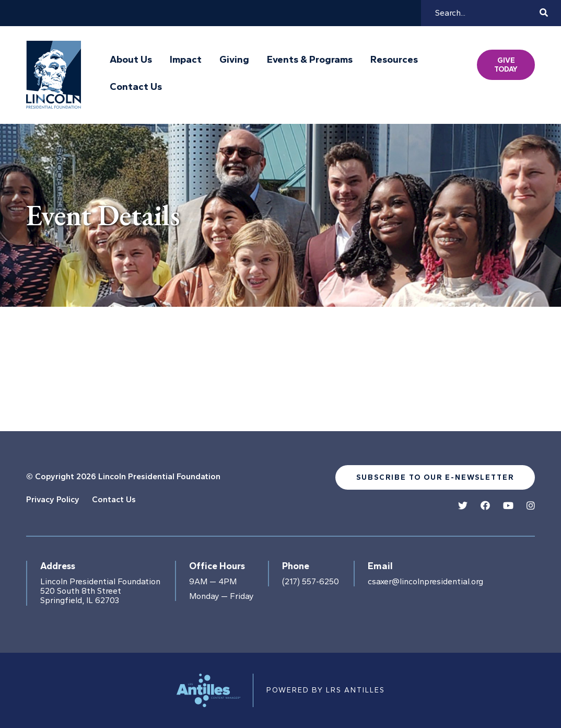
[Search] (486, 13)
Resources (394, 60)
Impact (186, 60)
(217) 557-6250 (311, 582)
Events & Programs (310, 60)
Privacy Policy (53, 499)
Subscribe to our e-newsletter (435, 477)
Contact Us (136, 87)
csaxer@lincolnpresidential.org (425, 582)
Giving (234, 60)
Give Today (506, 65)
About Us (131, 60)
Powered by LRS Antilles (326, 690)
